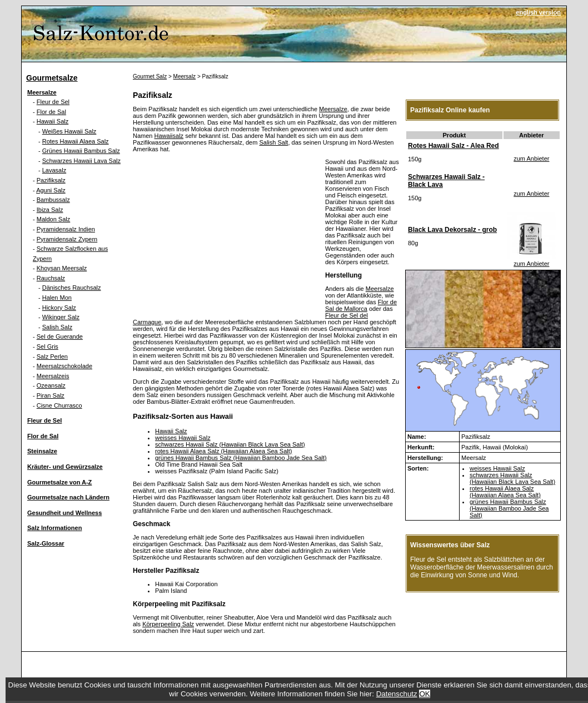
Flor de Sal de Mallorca (361, 305)
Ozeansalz (51, 385)
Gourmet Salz (150, 76)
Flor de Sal (51, 112)
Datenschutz (397, 694)
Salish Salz (57, 327)
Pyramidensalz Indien (66, 229)
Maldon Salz (54, 219)
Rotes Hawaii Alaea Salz (76, 141)
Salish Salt (273, 142)
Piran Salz (51, 395)
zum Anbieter (531, 159)
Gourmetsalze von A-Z (59, 482)
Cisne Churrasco (59, 405)
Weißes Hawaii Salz (69, 131)
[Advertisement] (226, 236)
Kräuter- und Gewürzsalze (65, 467)
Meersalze (42, 92)
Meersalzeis (53, 376)
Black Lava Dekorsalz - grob (452, 230)
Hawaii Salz (53, 121)
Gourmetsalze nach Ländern (68, 497)
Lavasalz (54, 170)
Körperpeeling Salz (168, 624)
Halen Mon (57, 298)
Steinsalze (42, 451)
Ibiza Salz (50, 210)
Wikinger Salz (61, 317)
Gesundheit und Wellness (64, 513)
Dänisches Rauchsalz (72, 288)
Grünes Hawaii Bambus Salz (81, 151)
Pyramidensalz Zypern (67, 239)
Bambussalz (53, 200)
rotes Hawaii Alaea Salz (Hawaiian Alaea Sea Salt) (223, 451)
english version (538, 12)
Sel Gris (48, 346)
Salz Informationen (54, 528)
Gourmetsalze (52, 78)
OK (424, 694)
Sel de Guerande (60, 336)
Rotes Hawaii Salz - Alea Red (454, 146)
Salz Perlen (52, 357)
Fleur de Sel (53, 102)
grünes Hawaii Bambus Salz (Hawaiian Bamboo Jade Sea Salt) (241, 458)
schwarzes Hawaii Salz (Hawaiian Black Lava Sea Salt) (230, 444)
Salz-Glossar (46, 543)
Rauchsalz (51, 278)
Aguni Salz (51, 190)
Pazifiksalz (51, 180)
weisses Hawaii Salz (183, 438)
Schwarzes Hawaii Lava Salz (81, 161)
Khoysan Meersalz (62, 268)
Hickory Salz (59, 308)
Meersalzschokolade (64, 366)
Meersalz (185, 76)
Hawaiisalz (169, 136)
